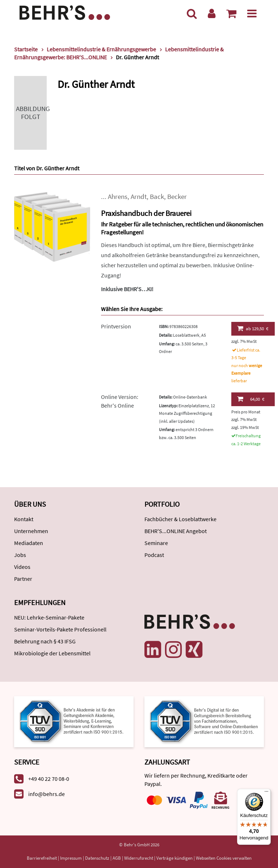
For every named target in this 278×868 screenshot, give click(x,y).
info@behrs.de (47, 794)
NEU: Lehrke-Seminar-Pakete (49, 617)
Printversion (116, 326)
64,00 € (251, 399)
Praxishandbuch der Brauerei (146, 213)
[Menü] (252, 13)
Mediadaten (29, 543)
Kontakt (24, 519)
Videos (22, 567)
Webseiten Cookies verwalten (224, 858)
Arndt (139, 197)
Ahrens (118, 197)
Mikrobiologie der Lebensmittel (52, 653)
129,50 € (253, 328)
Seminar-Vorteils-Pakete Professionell (60, 629)
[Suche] (192, 13)
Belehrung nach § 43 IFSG (45, 641)
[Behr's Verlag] (65, 12)
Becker (177, 197)
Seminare (156, 543)
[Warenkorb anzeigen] (231, 13)
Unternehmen (31, 531)
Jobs (20, 555)
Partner (23, 579)
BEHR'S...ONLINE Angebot (176, 531)
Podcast (154, 555)
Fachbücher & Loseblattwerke (180, 519)
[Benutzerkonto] (212, 13)
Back (157, 197)
